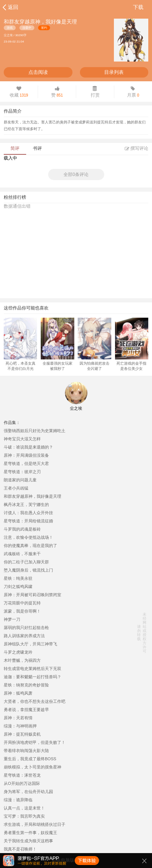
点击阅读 (38, 72)
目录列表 (114, 72)
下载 (138, 7)
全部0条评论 (76, 174)
